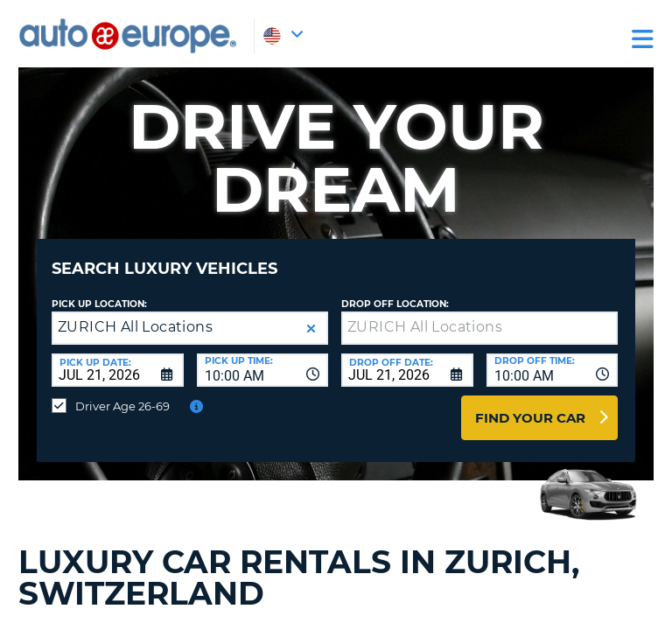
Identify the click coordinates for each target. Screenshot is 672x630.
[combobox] (263, 370)
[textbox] (479, 328)
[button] (311, 329)
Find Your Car (530, 418)
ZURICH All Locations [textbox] (135, 327)
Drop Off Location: (395, 304)
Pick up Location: (99, 304)
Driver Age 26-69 (122, 406)
